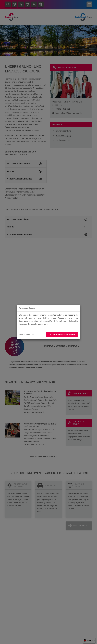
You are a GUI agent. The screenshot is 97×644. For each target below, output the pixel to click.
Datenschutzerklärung (38, 324)
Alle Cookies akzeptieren (62, 334)
